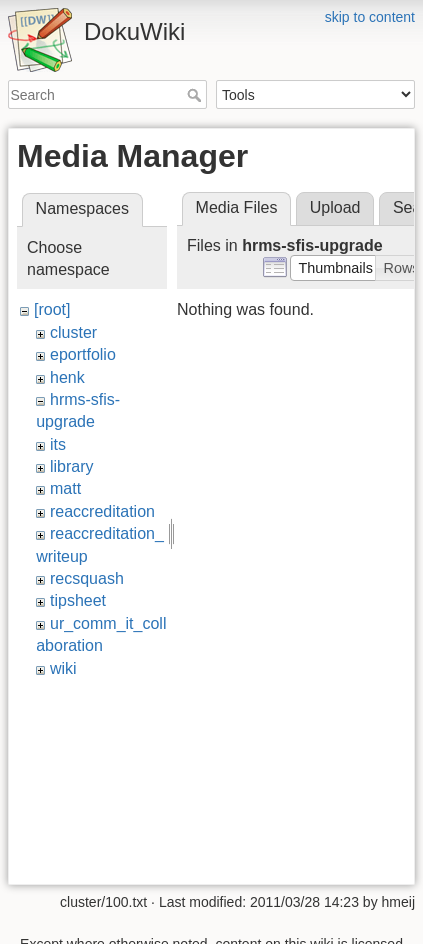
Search (196, 95)
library (72, 466)
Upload (335, 207)
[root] (52, 309)
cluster (73, 332)
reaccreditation (102, 511)
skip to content (370, 17)
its (58, 444)
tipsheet (78, 600)
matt (65, 488)
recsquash (87, 578)
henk (67, 377)
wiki (63, 668)
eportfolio (83, 354)
